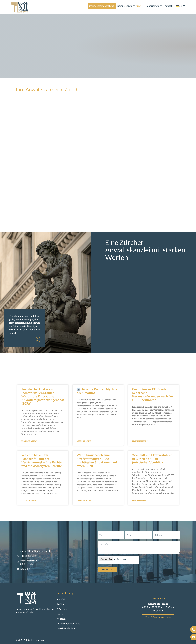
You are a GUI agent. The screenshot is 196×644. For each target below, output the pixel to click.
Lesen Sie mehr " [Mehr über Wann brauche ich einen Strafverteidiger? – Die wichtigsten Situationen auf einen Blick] (85, 500)
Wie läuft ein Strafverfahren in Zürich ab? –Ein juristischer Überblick (152, 459)
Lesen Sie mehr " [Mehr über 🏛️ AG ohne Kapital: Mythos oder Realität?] (85, 441)
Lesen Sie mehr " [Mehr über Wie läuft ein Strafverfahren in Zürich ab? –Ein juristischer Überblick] (140, 500)
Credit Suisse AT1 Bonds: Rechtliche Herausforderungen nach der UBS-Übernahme (153, 395)
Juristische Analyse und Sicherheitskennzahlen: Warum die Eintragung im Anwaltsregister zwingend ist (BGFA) (43, 396)
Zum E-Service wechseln (158, 617)
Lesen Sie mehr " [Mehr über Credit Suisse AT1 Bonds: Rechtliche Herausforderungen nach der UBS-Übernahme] (140, 441)
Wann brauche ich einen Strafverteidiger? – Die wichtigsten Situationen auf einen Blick (97, 460)
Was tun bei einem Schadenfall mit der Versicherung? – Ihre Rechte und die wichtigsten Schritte (42, 460)
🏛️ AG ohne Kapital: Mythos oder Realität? (97, 391)
